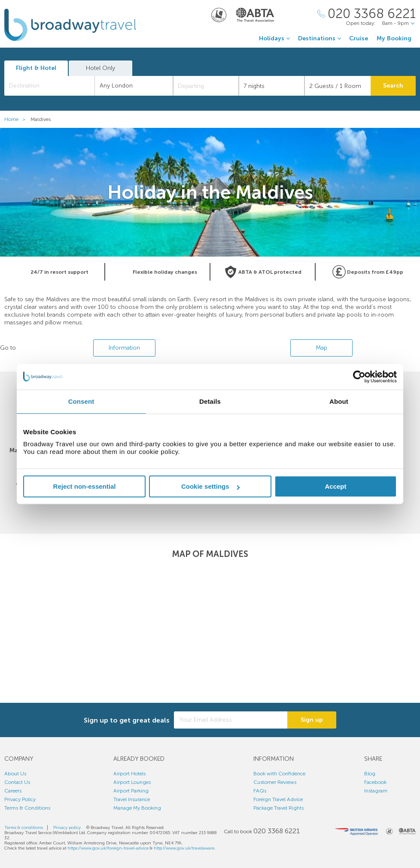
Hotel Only (100, 68)
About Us (15, 774)
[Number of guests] (337, 86)
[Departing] (206, 86)
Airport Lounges (132, 782)
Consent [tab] (81, 401)
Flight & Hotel (36, 68)
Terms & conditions (24, 828)
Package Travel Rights (278, 808)
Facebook (375, 782)
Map (321, 348)
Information (124, 348)
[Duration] (272, 86)
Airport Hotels (129, 774)
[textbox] (54, 86)
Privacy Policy (20, 799)
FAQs (260, 791)
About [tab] (339, 401)
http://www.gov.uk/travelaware (184, 848)
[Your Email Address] (231, 720)
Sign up (312, 720)
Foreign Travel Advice (278, 799)
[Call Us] (367, 14)
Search (393, 86)
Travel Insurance (132, 799)
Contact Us (17, 782)
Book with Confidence (279, 774)
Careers (13, 791)
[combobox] (50, 86)
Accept (335, 486)
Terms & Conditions (27, 808)
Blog (370, 774)
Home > (17, 119)
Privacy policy (67, 828)
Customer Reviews (275, 782)
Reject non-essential (85, 486)
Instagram (376, 791)
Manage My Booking (137, 808)
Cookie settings (210, 486)
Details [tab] (210, 401)
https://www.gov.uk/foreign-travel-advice (108, 848)
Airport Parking (131, 791)
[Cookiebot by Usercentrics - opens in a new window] (359, 377)
